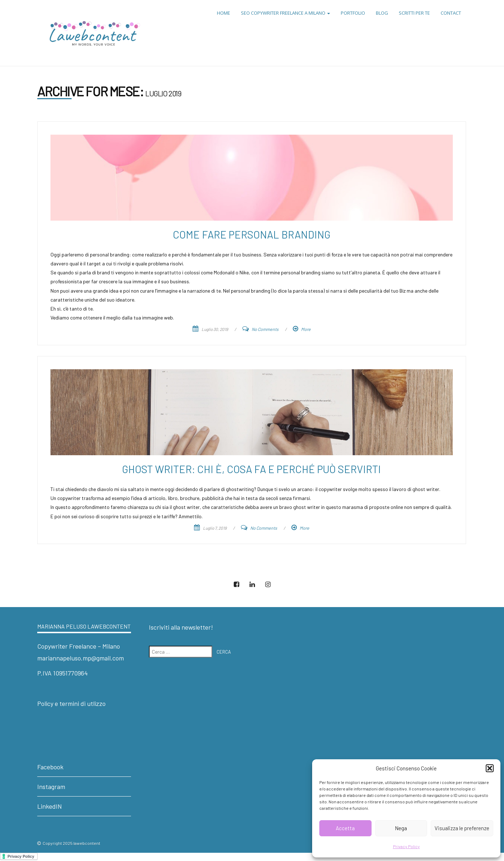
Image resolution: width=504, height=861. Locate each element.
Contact (451, 13)
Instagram (51, 787)
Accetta (345, 828)
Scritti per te (414, 13)
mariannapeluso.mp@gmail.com (81, 658)
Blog (382, 13)
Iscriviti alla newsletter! (181, 627)
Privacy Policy (406, 846)
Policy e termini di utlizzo (71, 703)
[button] (490, 768)
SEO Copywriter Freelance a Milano (285, 13)
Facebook (50, 767)
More (306, 329)
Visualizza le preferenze (462, 828)
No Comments (265, 329)
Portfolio (353, 13)
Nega (401, 828)
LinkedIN (50, 806)
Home (224, 13)
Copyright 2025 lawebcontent (71, 843)
